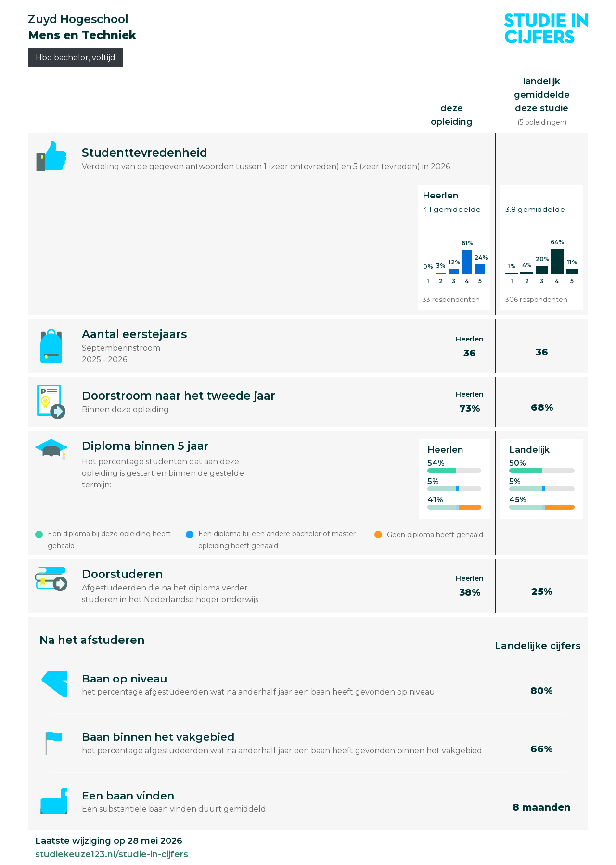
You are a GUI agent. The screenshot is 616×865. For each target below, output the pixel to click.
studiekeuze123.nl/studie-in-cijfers (112, 854)
